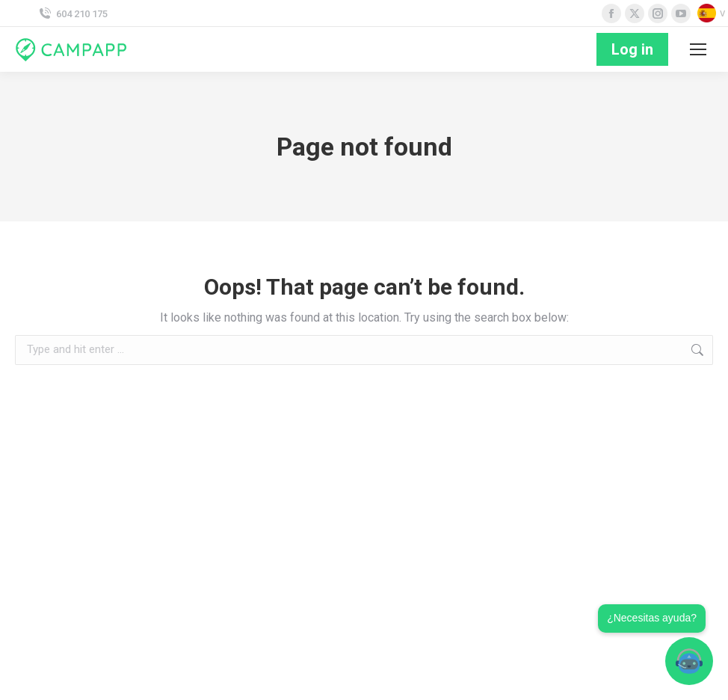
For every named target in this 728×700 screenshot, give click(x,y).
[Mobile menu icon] (698, 49)
